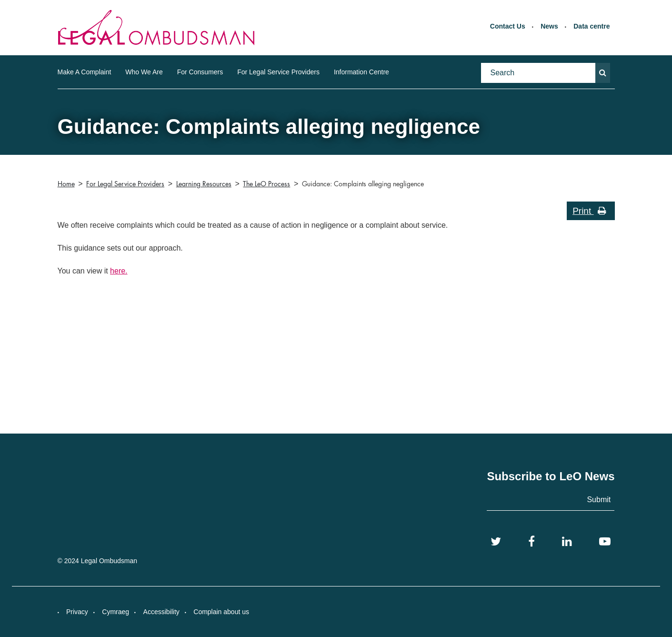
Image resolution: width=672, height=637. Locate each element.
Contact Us (508, 26)
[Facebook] (532, 542)
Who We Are (144, 72)
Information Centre (361, 72)
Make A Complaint (85, 72)
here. (119, 271)
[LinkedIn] (567, 542)
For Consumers (200, 72)
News (549, 26)
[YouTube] (605, 542)
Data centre (592, 26)
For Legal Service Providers (278, 72)
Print (589, 211)
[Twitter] (496, 542)
